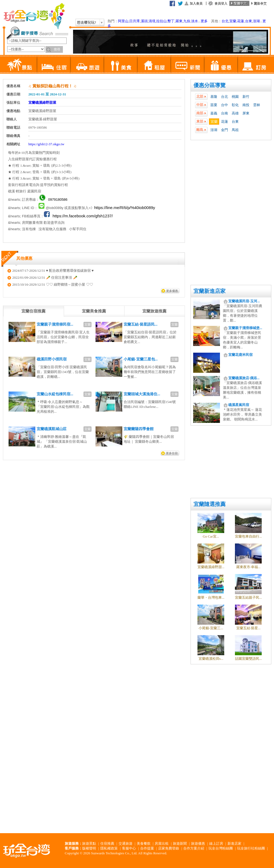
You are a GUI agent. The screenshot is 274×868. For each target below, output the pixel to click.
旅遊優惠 (198, 843)
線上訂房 (216, 843)
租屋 (154, 64)
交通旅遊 (125, 843)
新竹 (246, 97)
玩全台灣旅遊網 (34, 16)
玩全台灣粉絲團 (221, 848)
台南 (224, 113)
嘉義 (214, 113)
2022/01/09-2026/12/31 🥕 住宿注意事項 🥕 (45, 277)
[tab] (33, 311)
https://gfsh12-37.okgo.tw (46, 144)
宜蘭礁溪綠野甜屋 (42, 103)
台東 (249, 21)
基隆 (214, 97)
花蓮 (241, 21)
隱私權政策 (109, 848)
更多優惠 (172, 291)
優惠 (221, 64)
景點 (20, 64)
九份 (187, 21)
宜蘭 (233, 21)
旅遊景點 (89, 843)
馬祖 (235, 130)
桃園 (235, 97)
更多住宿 (172, 453)
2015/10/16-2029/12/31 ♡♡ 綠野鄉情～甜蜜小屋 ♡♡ (53, 284)
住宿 (53, 64)
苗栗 (214, 105)
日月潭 (134, 21)
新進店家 (234, 843)
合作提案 (147, 848)
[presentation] (33, 311)
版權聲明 (89, 848)
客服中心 (129, 848)
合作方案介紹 (194, 848)
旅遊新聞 (180, 843)
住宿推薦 (107, 843)
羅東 (179, 21)
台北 (225, 21)
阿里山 (123, 21)
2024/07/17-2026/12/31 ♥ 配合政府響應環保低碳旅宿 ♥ (53, 271)
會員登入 (221, 3)
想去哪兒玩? (87, 22)
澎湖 (256, 21)
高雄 (235, 113)
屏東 (246, 113)
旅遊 (87, 64)
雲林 (257, 105)
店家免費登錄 (169, 848)
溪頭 (144, 21)
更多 (204, 21)
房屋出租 (162, 843)
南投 (246, 105)
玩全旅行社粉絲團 (251, 848)
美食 (120, 64)
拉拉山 (161, 21)
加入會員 (196, 3)
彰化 (235, 105)
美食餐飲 (144, 843)
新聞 (187, 64)
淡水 (195, 21)
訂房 (254, 64)
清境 (152, 21)
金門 (224, 130)
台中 (224, 105)
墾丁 (171, 21)
